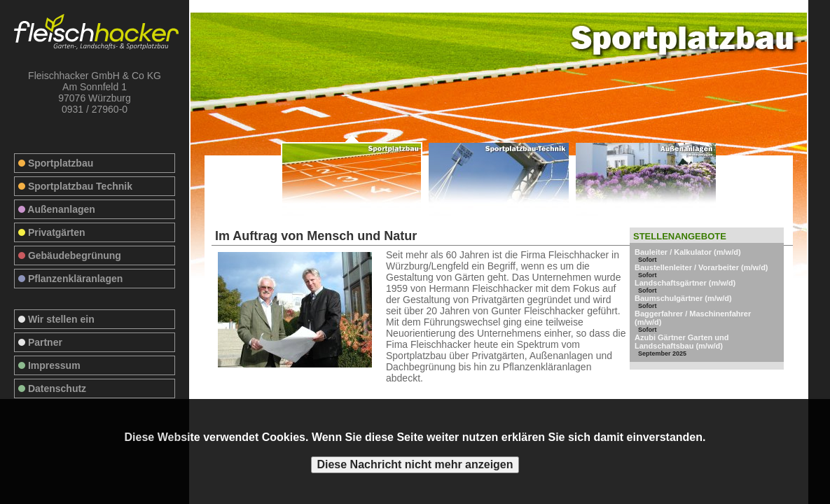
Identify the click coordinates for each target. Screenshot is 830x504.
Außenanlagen (57, 209)
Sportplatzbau (56, 163)
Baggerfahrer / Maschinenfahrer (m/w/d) (693, 318)
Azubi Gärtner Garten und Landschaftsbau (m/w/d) (682, 342)
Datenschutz (52, 388)
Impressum (49, 365)
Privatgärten (52, 232)
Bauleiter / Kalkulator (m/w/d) (688, 252)
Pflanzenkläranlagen (70, 279)
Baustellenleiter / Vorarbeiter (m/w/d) (701, 267)
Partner (40, 342)
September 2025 (662, 353)
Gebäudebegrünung (70, 255)
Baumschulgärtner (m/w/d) (683, 298)
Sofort (648, 260)
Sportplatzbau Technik (75, 186)
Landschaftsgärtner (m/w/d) (685, 283)
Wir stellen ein (56, 319)
